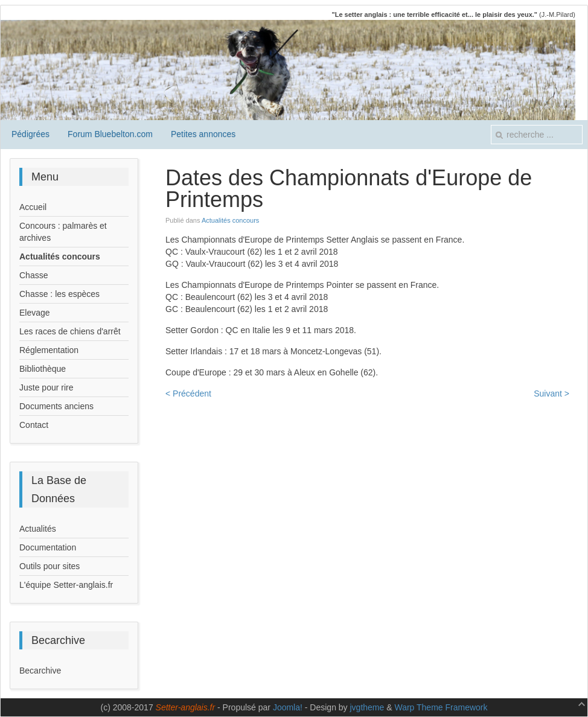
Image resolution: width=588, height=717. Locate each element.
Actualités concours (230, 220)
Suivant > (551, 394)
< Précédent (188, 394)
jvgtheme (367, 707)
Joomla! (288, 707)
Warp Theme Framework (441, 707)
